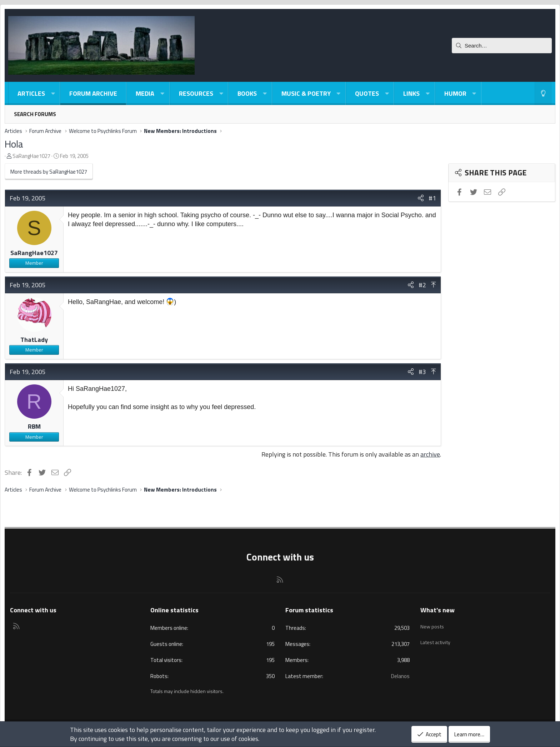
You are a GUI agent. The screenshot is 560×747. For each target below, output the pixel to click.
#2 (422, 285)
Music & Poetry (306, 93)
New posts (433, 624)
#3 (422, 372)
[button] (53, 93)
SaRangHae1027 (31, 156)
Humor (455, 93)
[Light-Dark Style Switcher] (543, 93)
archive (430, 454)
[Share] (421, 198)
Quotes (367, 93)
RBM (34, 426)
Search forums (35, 114)
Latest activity (437, 637)
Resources (196, 93)
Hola (14, 144)
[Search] (502, 46)
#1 (432, 198)
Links (411, 93)
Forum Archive (93, 93)
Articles (31, 93)
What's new (437, 610)
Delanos (400, 676)
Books (247, 93)
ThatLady (34, 340)
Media (145, 93)
